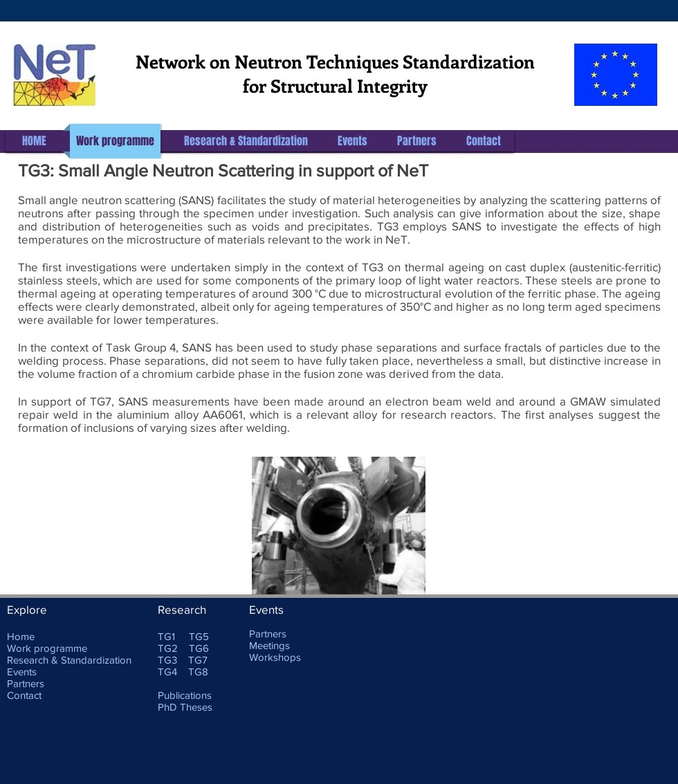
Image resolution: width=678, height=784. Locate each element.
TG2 (168, 648)
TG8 (198, 672)
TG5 (199, 636)
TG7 (198, 660)
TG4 (167, 672)
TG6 (199, 648)
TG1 (166, 636)
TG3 (167, 660)
